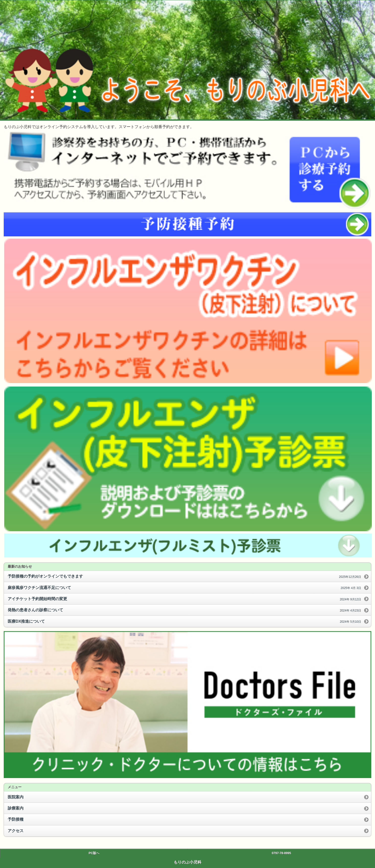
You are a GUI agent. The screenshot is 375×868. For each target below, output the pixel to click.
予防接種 (16, 819)
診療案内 (16, 808)
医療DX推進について (184, 622)
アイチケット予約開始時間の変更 (184, 599)
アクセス (16, 831)
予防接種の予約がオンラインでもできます (184, 577)
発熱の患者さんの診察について (184, 610)
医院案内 (16, 797)
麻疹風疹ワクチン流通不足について (184, 588)
